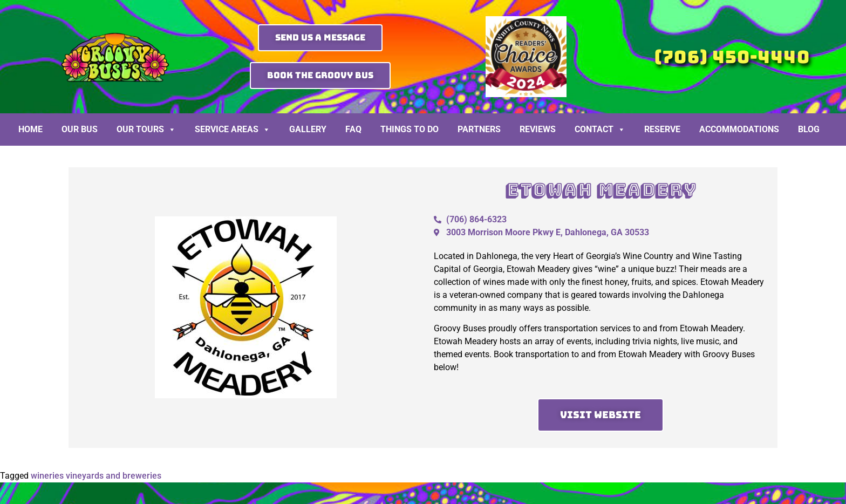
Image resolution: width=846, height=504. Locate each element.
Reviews (538, 129)
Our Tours (146, 130)
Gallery (308, 129)
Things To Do (410, 129)
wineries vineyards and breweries (96, 476)
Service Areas (233, 130)
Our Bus (80, 129)
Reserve (662, 129)
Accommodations (739, 129)
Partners (479, 129)
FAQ (353, 129)
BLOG (809, 129)
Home (30, 129)
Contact (600, 130)
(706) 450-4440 (732, 57)
